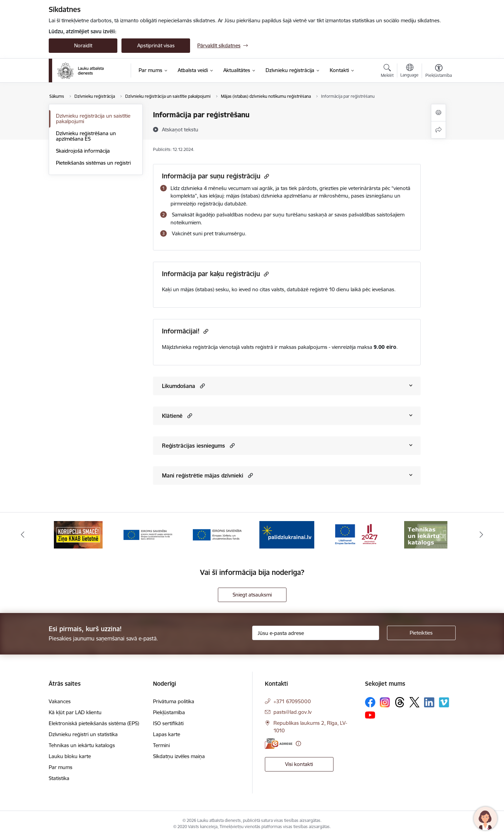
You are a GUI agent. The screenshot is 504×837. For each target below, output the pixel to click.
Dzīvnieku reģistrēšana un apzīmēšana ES (86, 136)
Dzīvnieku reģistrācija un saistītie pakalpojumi (93, 119)
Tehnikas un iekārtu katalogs (82, 745)
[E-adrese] (279, 744)
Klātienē (172, 416)
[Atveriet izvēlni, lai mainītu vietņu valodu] (409, 71)
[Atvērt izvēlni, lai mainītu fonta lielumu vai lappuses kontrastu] (439, 72)
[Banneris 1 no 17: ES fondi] (78, 534)
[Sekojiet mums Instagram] (385, 702)
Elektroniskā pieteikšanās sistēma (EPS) (94, 723)
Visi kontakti (299, 764)
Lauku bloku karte (70, 756)
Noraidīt (83, 45)
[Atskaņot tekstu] (180, 129)
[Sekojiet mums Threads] (400, 702)
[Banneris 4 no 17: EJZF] (287, 534)
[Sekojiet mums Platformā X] (414, 702)
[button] (202, 386)
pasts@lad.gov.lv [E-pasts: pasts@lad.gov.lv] (292, 712)
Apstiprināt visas (156, 45)
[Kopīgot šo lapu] (438, 130)
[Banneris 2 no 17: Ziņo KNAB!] (148, 534)
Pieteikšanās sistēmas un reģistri (93, 163)
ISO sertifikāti (168, 723)
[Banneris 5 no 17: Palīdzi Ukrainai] (356, 534)
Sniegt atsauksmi (252, 595)
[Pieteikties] (421, 633)
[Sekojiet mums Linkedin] (429, 703)
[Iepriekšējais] (23, 535)
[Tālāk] (481, 535)
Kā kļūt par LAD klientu (75, 712)
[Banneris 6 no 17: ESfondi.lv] (426, 534)
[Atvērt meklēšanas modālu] (387, 72)
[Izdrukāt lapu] (438, 113)
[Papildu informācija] (298, 744)
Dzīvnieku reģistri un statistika (83, 734)
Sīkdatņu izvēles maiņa (179, 756)
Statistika (59, 778)
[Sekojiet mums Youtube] (370, 715)
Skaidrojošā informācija (83, 151)
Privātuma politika (174, 701)
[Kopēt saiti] (266, 176)
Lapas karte (167, 734)
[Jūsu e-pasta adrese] (316, 633)
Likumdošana (179, 386)
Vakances (60, 701)
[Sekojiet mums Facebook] (370, 702)
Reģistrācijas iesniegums (194, 446)
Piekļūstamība (169, 712)
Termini (161, 745)
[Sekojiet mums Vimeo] (444, 702)
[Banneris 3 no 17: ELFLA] (217, 534)
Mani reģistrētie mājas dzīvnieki (203, 475)
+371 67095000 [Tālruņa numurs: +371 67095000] (292, 701)
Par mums (61, 767)
